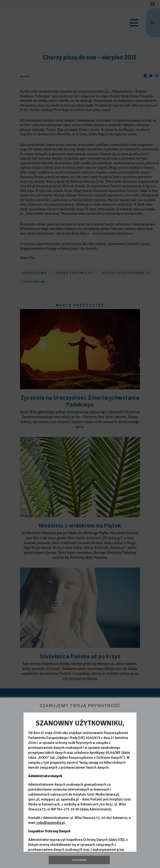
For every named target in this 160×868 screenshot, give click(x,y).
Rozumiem (79, 860)
